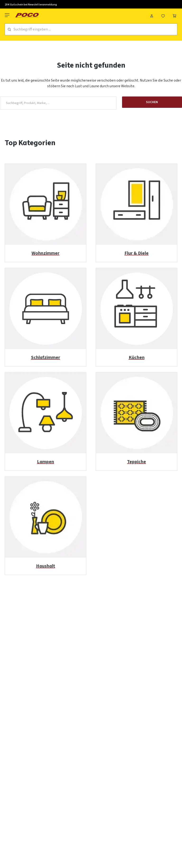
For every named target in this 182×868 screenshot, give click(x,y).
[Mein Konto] (152, 15)
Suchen (152, 102)
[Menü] (8, 15)
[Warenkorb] (174, 15)
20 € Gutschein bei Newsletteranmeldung (31, 5)
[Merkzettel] (163, 15)
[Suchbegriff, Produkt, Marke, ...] (58, 103)
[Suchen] (9, 29)
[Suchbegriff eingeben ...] (95, 29)
